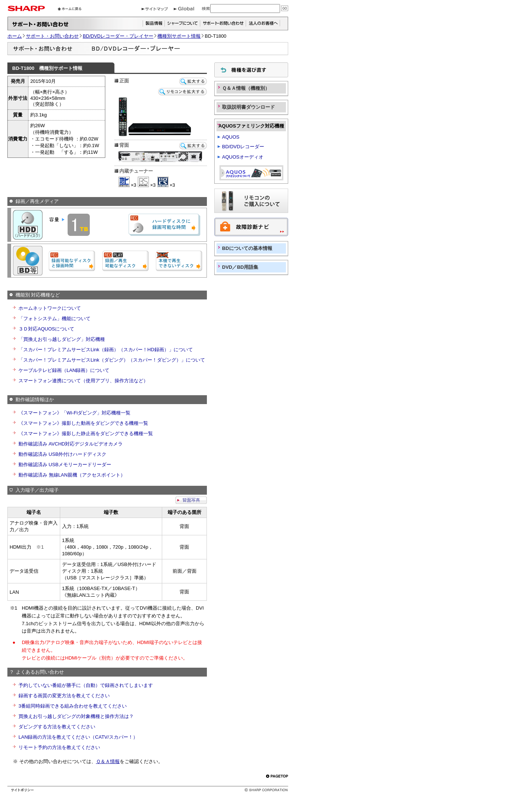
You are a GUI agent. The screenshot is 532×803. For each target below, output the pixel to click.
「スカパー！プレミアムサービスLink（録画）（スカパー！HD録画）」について (106, 350)
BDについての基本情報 (247, 248)
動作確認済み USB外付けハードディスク (62, 454)
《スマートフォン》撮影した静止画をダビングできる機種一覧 (86, 433)
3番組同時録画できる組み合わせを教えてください (73, 706)
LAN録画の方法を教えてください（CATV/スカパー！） (78, 737)
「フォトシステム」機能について (54, 319)
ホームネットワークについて (50, 308)
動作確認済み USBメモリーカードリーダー (65, 465)
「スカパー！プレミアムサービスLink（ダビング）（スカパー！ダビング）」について (112, 360)
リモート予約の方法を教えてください (59, 747)
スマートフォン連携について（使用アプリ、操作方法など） (83, 381)
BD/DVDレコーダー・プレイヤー (118, 36)
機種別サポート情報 (179, 36)
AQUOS (231, 137)
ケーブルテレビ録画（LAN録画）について (64, 370)
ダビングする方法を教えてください (57, 727)
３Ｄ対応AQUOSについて (46, 329)
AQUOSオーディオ (243, 157)
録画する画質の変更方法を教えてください (64, 696)
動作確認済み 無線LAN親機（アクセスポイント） (72, 475)
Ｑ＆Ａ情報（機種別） (246, 88)
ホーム (15, 36)
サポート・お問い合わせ (52, 36)
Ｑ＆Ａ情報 (108, 761)
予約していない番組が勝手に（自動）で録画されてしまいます (86, 685)
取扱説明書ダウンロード (248, 107)
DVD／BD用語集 (240, 267)
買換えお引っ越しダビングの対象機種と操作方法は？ (76, 716)
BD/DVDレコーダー (243, 147)
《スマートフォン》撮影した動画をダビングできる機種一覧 (83, 423)
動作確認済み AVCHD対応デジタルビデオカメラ (71, 444)
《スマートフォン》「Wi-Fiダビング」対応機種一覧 (74, 413)
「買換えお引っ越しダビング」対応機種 (62, 339)
